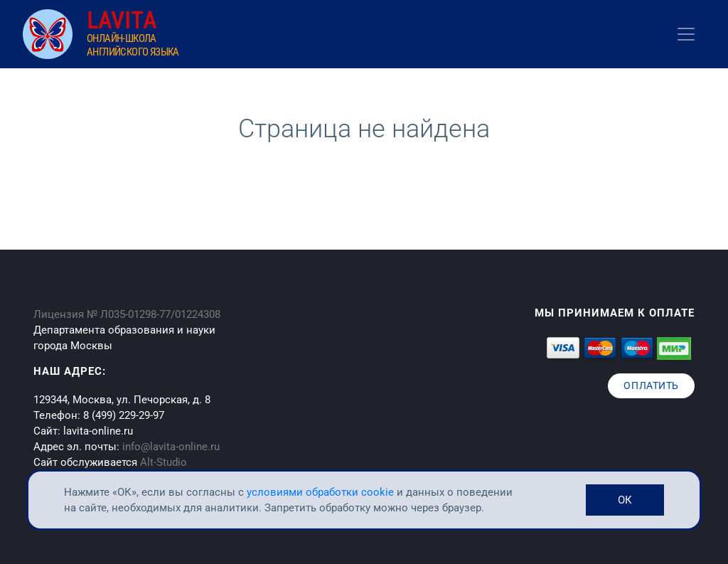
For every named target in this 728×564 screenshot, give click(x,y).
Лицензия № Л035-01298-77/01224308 (127, 314)
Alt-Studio (164, 462)
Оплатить (651, 385)
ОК (625, 500)
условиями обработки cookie (322, 492)
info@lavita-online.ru (171, 447)
